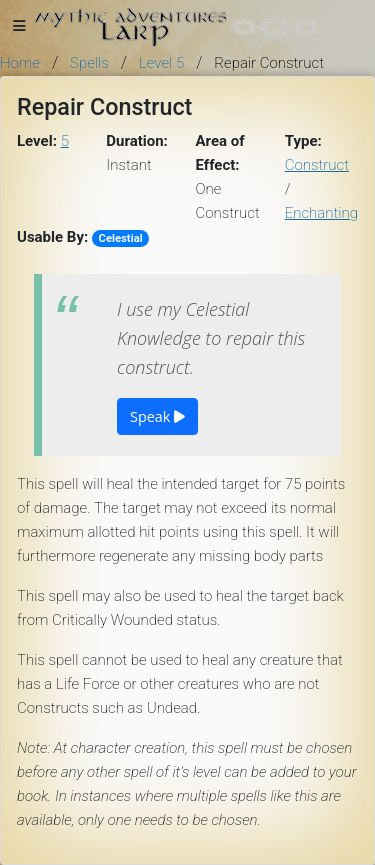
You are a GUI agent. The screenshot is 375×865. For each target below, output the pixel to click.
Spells (89, 63)
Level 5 (161, 63)
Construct (317, 165)
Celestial (121, 238)
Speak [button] (157, 416)
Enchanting (321, 213)
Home (20, 63)
